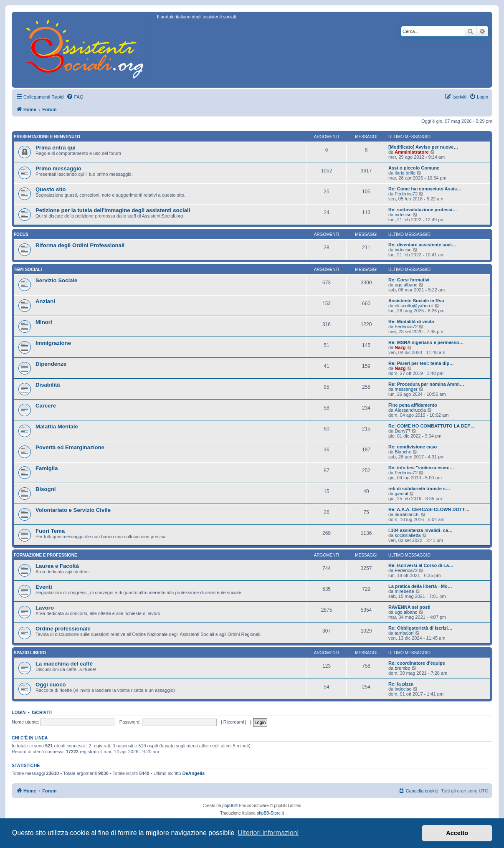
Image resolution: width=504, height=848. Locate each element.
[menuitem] (75, 97)
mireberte (404, 591)
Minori (44, 322)
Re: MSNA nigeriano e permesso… (426, 342)
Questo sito (51, 189)
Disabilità (48, 385)
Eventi (44, 587)
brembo (402, 668)
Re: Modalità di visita (411, 321)
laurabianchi (407, 514)
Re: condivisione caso (413, 447)
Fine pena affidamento (413, 405)
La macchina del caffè (64, 664)
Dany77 (403, 431)
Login (19, 712)
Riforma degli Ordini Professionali (80, 245)
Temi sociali (28, 270)
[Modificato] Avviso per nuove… (423, 147)
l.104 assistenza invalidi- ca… (420, 530)
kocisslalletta (408, 535)
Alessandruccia (410, 410)
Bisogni (46, 489)
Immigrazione (53, 343)
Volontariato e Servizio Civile (73, 510)
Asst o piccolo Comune (414, 168)
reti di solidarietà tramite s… (419, 489)
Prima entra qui (56, 148)
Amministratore (412, 152)
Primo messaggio (58, 168)
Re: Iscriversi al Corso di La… (421, 565)
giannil (401, 494)
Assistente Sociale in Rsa (416, 301)
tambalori (404, 633)
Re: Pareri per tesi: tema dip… (421, 363)
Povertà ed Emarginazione (70, 447)
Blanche (403, 452)
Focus (21, 234)
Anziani (45, 301)
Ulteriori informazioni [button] (268, 833)
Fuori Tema (50, 531)
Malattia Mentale (57, 427)
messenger (406, 389)
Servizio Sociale (56, 280)
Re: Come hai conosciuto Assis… (425, 189)
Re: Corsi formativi (409, 280)
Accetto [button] (457, 833)
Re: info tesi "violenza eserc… (421, 468)
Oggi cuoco (51, 685)
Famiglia (47, 468)
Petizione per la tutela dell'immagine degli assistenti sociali (113, 210)
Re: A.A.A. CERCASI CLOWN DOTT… (429, 509)
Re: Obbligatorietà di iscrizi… (420, 628)
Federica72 (406, 194)
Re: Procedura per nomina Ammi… (426, 384)
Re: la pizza (401, 684)
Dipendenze (51, 364)
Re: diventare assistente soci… (422, 245)
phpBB (228, 806)
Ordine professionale (63, 629)
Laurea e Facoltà (57, 566)
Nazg (400, 347)
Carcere (46, 406)
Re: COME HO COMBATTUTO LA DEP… (432, 426)
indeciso (403, 215)
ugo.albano (406, 285)
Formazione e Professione (46, 555)
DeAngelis (194, 773)
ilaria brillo (405, 173)
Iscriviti (42, 712)
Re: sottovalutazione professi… (423, 210)
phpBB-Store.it (270, 813)
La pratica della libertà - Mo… (420, 586)
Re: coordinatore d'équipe (417, 663)
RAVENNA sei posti (409, 607)
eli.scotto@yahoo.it (414, 306)
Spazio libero (30, 653)
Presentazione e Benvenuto (47, 137)
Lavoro (45, 608)
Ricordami (237, 722)
